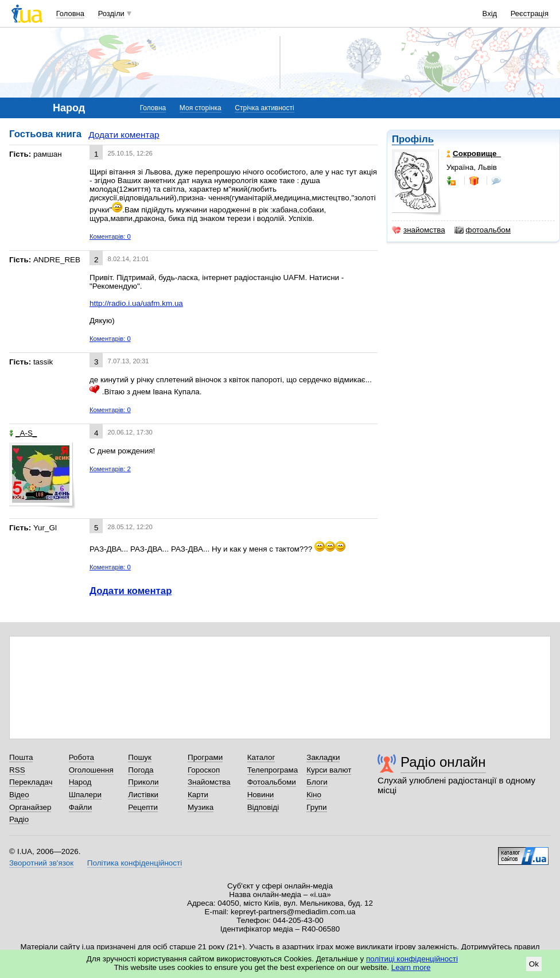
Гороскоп (204, 770)
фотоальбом (483, 230)
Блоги (317, 782)
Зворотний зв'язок (41, 863)
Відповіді (263, 807)
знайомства (419, 230)
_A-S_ (23, 433)
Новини (261, 795)
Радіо (19, 819)
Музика (201, 807)
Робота (81, 757)
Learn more (411, 967)
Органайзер (30, 807)
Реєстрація (530, 13)
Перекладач (31, 782)
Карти (198, 795)
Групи (316, 807)
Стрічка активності (264, 108)
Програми (205, 757)
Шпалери (85, 795)
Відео (19, 795)
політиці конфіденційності (412, 959)
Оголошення (91, 770)
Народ (80, 782)
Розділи (111, 13)
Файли (81, 807)
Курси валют (329, 770)
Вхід (490, 13)
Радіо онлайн (443, 762)
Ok (534, 964)
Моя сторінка (201, 108)
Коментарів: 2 (110, 469)
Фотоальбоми (272, 782)
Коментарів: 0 (110, 236)
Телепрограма (273, 770)
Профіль (413, 139)
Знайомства (209, 782)
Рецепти (143, 807)
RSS (17, 770)
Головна (70, 13)
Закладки (323, 757)
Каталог (261, 757)
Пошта (21, 757)
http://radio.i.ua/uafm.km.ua (136, 303)
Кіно (314, 795)
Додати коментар (124, 135)
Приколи (143, 782)
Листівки (143, 795)
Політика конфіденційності (135, 863)
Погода (141, 770)
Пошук (140, 757)
